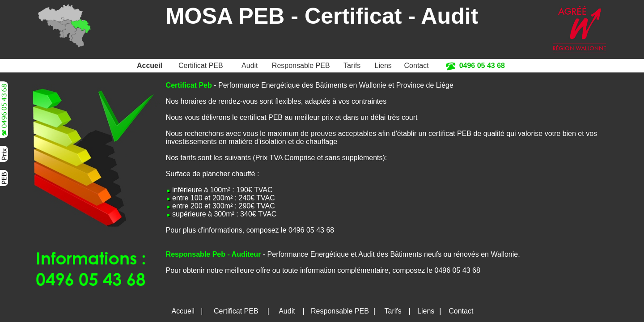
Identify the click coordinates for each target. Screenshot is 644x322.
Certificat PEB (201, 66)
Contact (417, 66)
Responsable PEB (301, 66)
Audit (250, 66)
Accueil (150, 66)
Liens (383, 66)
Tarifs (352, 66)
